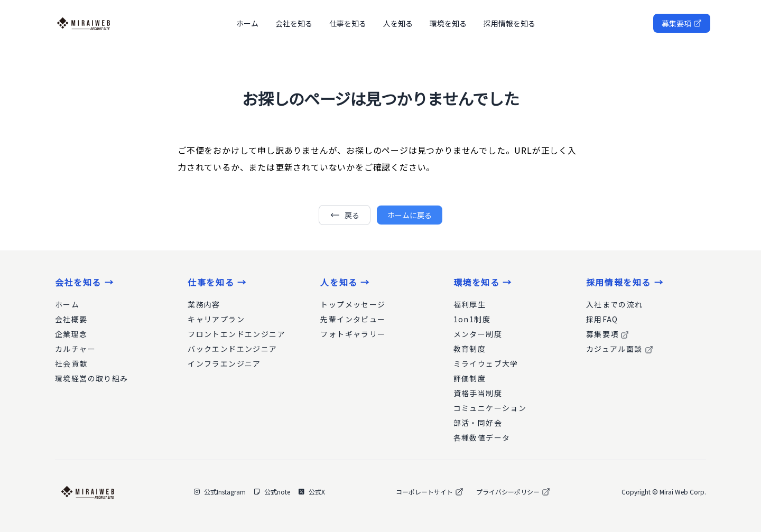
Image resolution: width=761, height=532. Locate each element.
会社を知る (294, 23)
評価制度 (470, 378)
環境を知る (448, 23)
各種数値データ (482, 437)
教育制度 (470, 349)
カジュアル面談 (620, 349)
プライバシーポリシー (513, 492)
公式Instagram (220, 492)
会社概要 (71, 319)
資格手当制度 (478, 393)
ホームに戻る (410, 215)
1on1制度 (472, 319)
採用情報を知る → (625, 282)
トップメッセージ (353, 304)
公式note (272, 492)
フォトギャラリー (353, 334)
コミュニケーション (490, 408)
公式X (312, 492)
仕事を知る (348, 23)
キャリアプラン (216, 319)
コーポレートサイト (430, 492)
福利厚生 (470, 304)
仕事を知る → (217, 282)
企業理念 (71, 334)
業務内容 (204, 304)
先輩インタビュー (353, 319)
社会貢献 (71, 363)
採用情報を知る (509, 23)
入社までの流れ (615, 304)
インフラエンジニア (224, 363)
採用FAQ (602, 319)
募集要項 (682, 23)
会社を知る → (84, 282)
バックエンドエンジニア (232, 349)
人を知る (398, 23)
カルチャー (75, 349)
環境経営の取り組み (92, 378)
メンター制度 (478, 334)
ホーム (247, 23)
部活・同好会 (478, 423)
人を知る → (345, 282)
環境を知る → (483, 282)
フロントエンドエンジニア (236, 334)
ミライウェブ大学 (486, 363)
